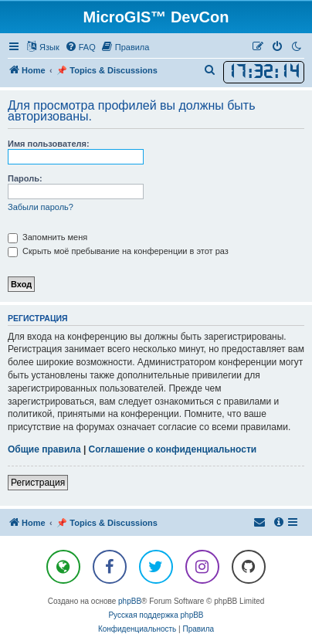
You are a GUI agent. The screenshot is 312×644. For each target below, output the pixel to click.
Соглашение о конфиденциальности (173, 449)
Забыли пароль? (41, 207)
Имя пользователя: (49, 144)
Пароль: (25, 178)
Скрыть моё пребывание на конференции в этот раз (118, 251)
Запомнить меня (47, 237)
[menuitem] (80, 47)
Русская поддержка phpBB (156, 615)
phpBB (130, 601)
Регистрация (38, 483)
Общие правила (44, 449)
